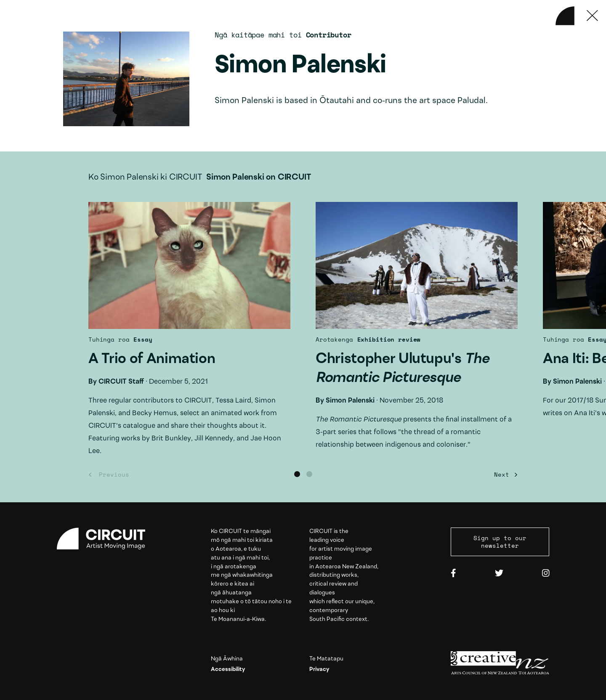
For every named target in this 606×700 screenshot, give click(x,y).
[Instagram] (546, 574)
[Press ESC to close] (592, 16)
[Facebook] (453, 574)
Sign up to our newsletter (500, 542)
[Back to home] (565, 16)
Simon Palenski (350, 401)
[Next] (504, 475)
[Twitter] (499, 574)
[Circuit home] (106, 539)
